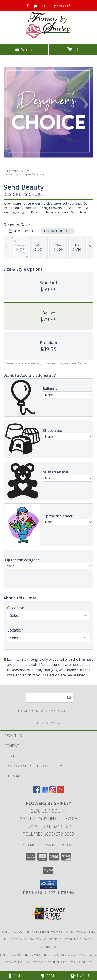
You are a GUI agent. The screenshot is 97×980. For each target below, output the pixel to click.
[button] (48, 884)
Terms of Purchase (50, 962)
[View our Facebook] (37, 792)
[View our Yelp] (60, 792)
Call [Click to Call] (16, 976)
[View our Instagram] (53, 792)
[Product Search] (49, 698)
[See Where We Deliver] (49, 723)
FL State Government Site (75, 955)
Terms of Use (81, 962)
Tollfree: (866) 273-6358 (48, 834)
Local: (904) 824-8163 (49, 826)
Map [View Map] (48, 976)
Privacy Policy (17, 962)
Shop (24, 49)
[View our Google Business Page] (45, 792)
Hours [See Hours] (81, 976)
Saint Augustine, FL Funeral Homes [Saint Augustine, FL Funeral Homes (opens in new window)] (32, 931)
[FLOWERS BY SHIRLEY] (48, 38)
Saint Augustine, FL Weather (24, 955)
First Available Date (58, 231)
